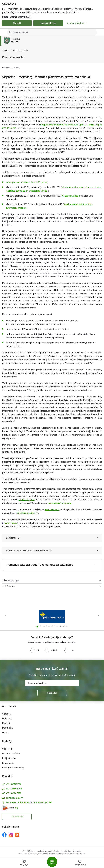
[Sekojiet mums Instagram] (11, 835)
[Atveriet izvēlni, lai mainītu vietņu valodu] (24, 863)
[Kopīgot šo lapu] (52, 586)
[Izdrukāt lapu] (52, 581)
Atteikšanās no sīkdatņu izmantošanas (29, 550)
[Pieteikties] (52, 693)
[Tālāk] (99, 616)
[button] (19, 538)
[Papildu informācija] (17, 808)
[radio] (35, 650)
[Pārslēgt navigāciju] (52, 862)
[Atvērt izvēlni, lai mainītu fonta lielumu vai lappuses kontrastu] (80, 863)
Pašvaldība (7, 728)
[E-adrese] (8, 808)
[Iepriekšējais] (5, 616)
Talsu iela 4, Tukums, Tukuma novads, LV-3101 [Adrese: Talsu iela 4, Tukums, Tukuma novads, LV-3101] (29, 802)
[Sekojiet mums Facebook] (4, 835)
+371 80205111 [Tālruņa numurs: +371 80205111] (14, 793)
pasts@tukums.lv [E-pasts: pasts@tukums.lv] (14, 798)
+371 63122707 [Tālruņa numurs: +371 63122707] (14, 784)
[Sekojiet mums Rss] (17, 835)
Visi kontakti (17, 817)
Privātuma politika (11, 754)
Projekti (6, 723)
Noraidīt (17, 23)
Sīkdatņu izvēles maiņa (13, 768)
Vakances (7, 714)
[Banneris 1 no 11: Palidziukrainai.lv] (52, 616)
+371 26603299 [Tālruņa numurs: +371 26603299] (14, 789)
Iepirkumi (7, 718)
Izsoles (6, 733)
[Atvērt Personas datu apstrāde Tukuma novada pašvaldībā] (94, 565)
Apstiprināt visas (48, 23)
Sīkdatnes (13, 538)
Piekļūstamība (9, 758)
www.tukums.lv (52, 509)
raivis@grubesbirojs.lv (27, 513)
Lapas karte (8, 763)
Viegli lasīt (7, 749)
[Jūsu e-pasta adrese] (52, 683)
